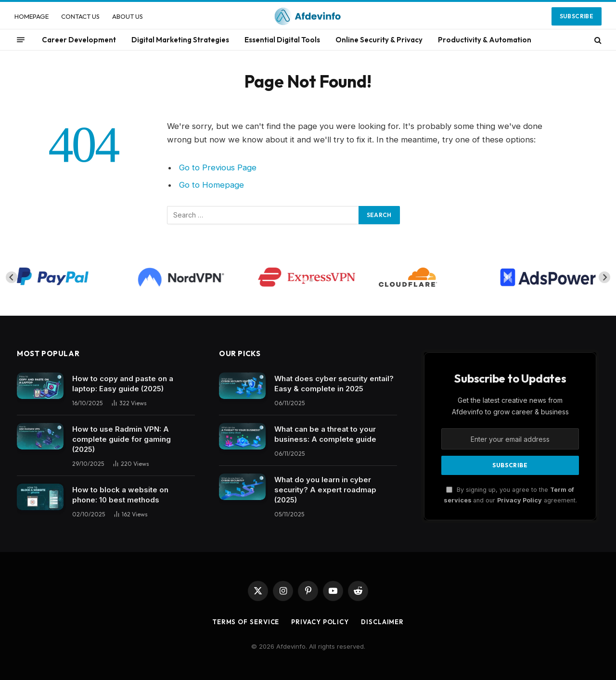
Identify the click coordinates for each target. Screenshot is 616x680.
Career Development (79, 40)
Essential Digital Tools (282, 40)
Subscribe (577, 16)
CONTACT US (80, 16)
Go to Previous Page (218, 167)
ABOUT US (128, 16)
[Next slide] (604, 277)
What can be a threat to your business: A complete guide (325, 434)
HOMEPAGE (32, 16)
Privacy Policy (520, 500)
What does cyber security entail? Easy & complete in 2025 (334, 384)
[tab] (304, 280)
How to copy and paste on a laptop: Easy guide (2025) (123, 384)
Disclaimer (382, 622)
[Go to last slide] (12, 277)
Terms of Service (246, 622)
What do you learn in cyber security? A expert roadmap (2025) (325, 490)
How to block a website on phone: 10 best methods (120, 495)
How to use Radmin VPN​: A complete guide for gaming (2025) (122, 439)
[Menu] (21, 40)
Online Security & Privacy (379, 40)
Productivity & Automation (485, 40)
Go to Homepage (212, 185)
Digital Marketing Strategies (180, 40)
